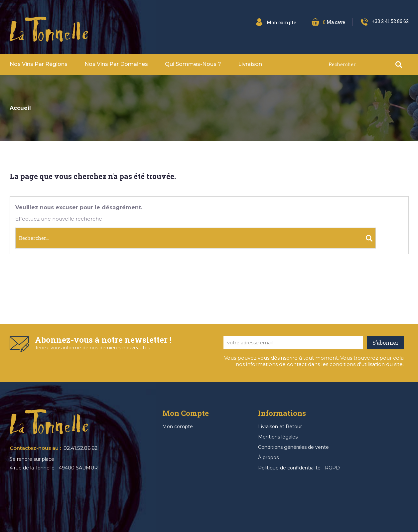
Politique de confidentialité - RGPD (299, 468)
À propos (268, 457)
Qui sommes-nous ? (193, 64)
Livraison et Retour (280, 427)
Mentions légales (278, 437)
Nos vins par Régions (39, 64)
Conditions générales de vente (293, 447)
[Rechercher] (368, 64)
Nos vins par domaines (116, 64)
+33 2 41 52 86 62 (390, 21)
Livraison (250, 64)
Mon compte (178, 427)
